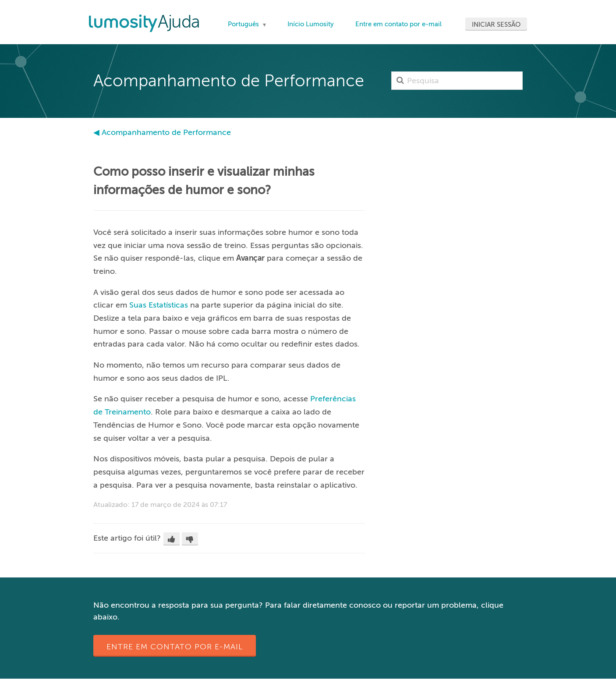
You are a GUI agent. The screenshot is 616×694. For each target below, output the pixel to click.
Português (244, 24)
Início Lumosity (311, 24)
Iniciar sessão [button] (496, 25)
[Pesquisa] (457, 81)
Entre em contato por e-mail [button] (175, 647)
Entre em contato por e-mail (398, 24)
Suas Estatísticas (159, 305)
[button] (172, 539)
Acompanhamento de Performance (166, 132)
